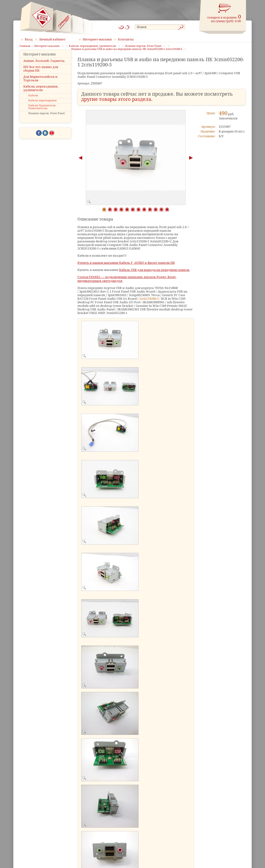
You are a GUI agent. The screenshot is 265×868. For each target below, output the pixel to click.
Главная (25, 46)
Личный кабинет (52, 39)
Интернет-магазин (97, 39)
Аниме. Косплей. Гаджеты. (44, 68)
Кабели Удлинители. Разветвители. (42, 114)
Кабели (33, 103)
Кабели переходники (43, 108)
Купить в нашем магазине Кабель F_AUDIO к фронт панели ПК (126, 263)
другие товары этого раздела (116, 99)
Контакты (126, 39)
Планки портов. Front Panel (46, 121)
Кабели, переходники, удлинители (41, 96)
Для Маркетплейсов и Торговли (40, 86)
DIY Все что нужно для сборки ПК (41, 76)
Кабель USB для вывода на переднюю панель (154, 270)
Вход (29, 39)
